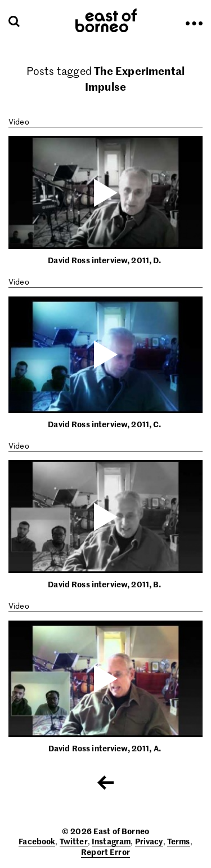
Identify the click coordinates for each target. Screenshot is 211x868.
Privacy (149, 841)
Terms (179, 841)
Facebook (37, 841)
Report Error (105, 852)
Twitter (74, 841)
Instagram (111, 841)
